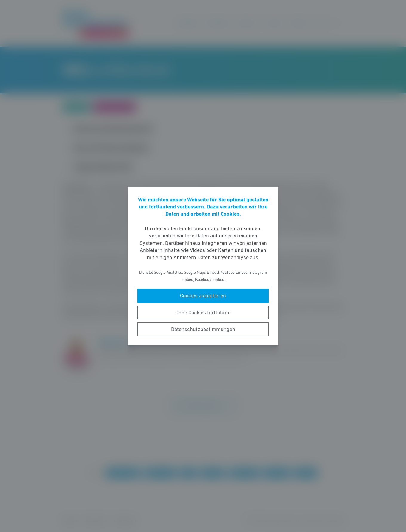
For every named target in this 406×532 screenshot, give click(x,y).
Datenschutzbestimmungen (203, 329)
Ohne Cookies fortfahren (203, 313)
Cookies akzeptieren (203, 296)
